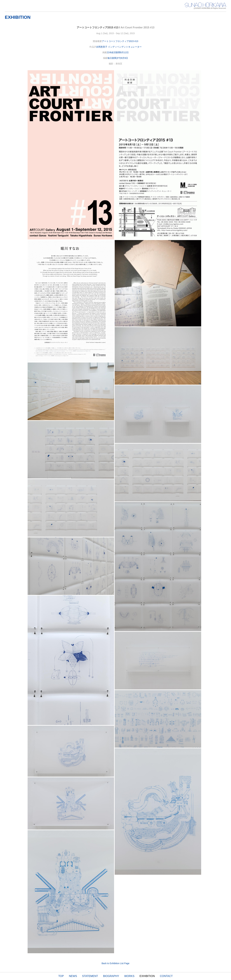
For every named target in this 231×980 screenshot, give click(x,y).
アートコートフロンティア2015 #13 (120, 41)
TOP (61, 976)
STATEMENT (90, 976)
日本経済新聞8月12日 (118, 52)
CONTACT (166, 976)
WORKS (129, 976)
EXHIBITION (147, 976)
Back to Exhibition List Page (116, 963)
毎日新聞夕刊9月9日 (118, 58)
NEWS (73, 976)
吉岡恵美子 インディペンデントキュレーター (119, 47)
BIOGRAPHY (111, 976)
